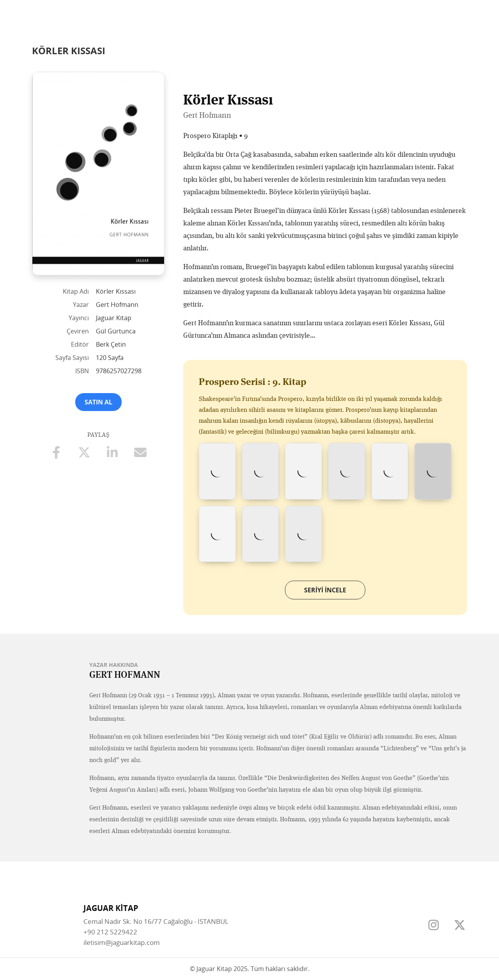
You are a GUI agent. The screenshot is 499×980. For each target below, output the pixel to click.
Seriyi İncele (325, 590)
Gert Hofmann (207, 115)
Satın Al (98, 402)
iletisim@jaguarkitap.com (122, 942)
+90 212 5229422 (110, 932)
